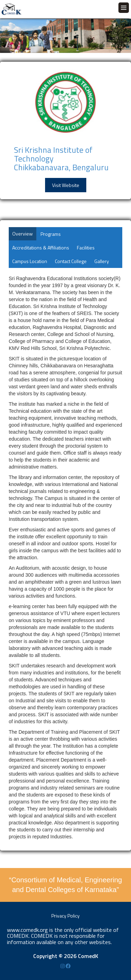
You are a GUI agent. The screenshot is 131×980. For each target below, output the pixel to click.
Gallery (102, 261)
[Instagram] (63, 966)
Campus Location (30, 261)
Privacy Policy (65, 916)
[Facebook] (68, 966)
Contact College (71, 261)
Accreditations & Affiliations (41, 248)
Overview (23, 234)
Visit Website (66, 185)
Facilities (86, 248)
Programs (51, 234)
